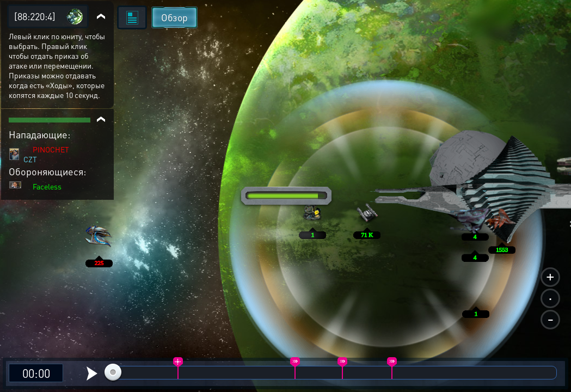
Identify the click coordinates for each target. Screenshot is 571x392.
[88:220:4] (35, 16)
